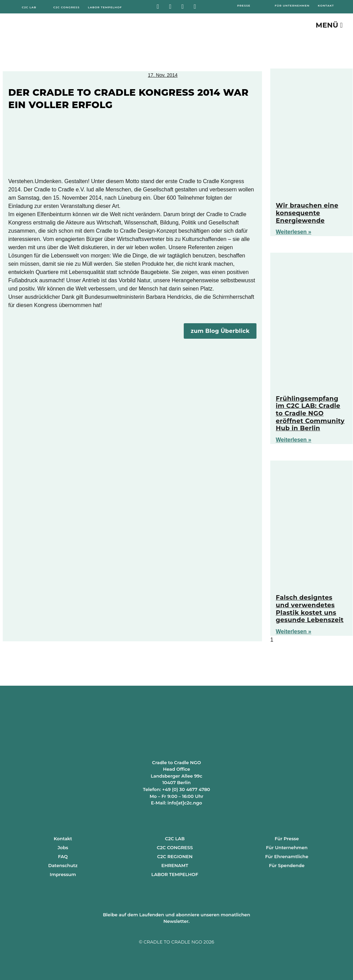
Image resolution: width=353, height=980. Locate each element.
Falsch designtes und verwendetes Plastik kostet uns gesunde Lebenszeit (310, 609)
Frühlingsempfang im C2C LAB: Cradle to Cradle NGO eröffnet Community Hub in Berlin (310, 413)
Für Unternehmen (287, 847)
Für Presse (287, 839)
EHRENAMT (175, 865)
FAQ (63, 856)
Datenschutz (63, 865)
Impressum (63, 874)
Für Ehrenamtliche (287, 856)
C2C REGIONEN (175, 856)
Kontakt (63, 839)
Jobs (63, 847)
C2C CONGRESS (175, 847)
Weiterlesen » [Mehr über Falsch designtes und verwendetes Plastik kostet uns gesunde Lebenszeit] (294, 631)
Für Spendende (287, 865)
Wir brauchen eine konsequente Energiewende (307, 213)
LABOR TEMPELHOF (175, 874)
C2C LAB (175, 839)
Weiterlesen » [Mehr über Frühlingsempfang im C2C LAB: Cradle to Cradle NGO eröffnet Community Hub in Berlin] (294, 440)
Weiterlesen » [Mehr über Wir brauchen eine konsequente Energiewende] (294, 232)
